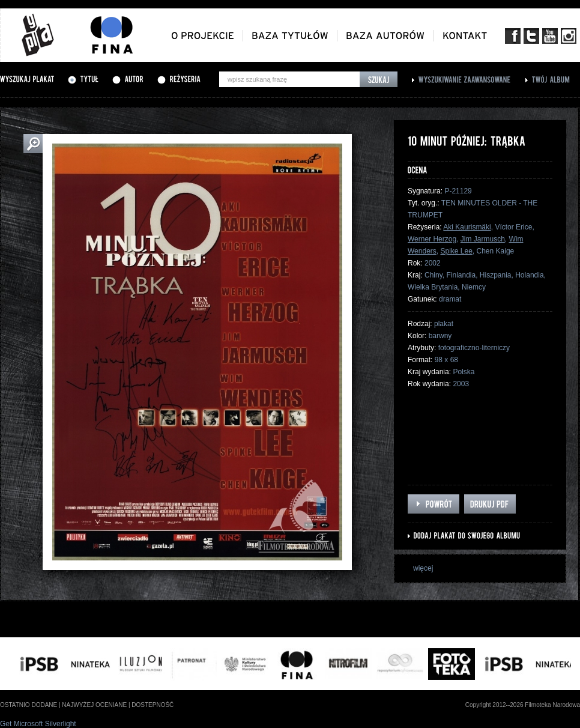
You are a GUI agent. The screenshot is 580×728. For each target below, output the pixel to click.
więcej (423, 568)
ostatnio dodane (29, 705)
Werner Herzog (432, 239)
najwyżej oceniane (94, 705)
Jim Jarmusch (483, 239)
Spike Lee (456, 251)
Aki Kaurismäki (467, 227)
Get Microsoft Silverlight (38, 724)
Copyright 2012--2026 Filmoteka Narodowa (523, 705)
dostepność (153, 705)
